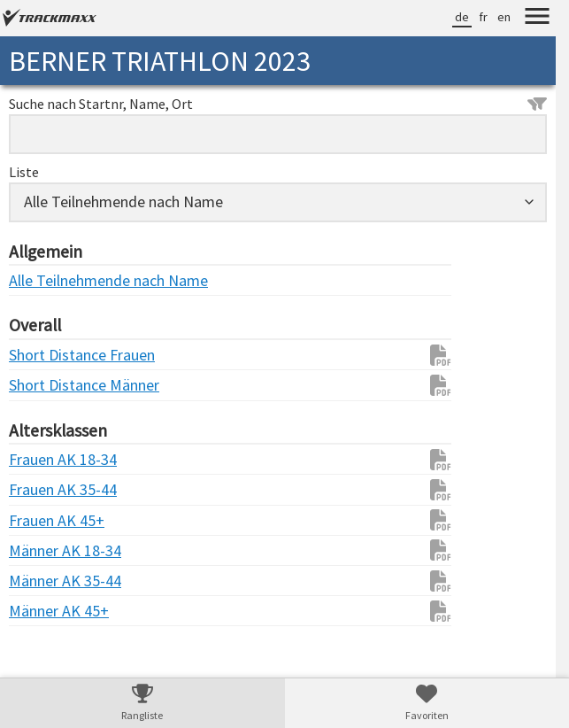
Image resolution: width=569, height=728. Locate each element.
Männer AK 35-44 (44, 581)
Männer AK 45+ (44, 611)
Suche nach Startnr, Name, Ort (278, 104)
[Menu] (537, 19)
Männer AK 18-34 (44, 550)
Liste (24, 172)
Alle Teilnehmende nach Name (44, 280)
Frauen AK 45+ (44, 520)
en (504, 17)
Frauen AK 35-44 (44, 489)
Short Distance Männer (44, 385)
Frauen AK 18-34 (44, 459)
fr (483, 17)
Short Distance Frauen (44, 355)
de (462, 17)
